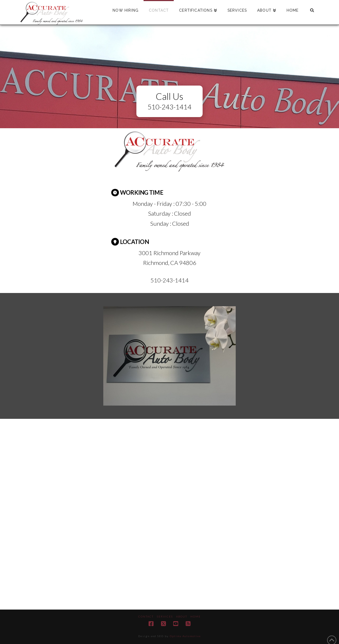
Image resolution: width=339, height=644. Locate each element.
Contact (146, 616)
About (182, 616)
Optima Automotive (185, 636)
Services (165, 616)
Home (196, 616)
